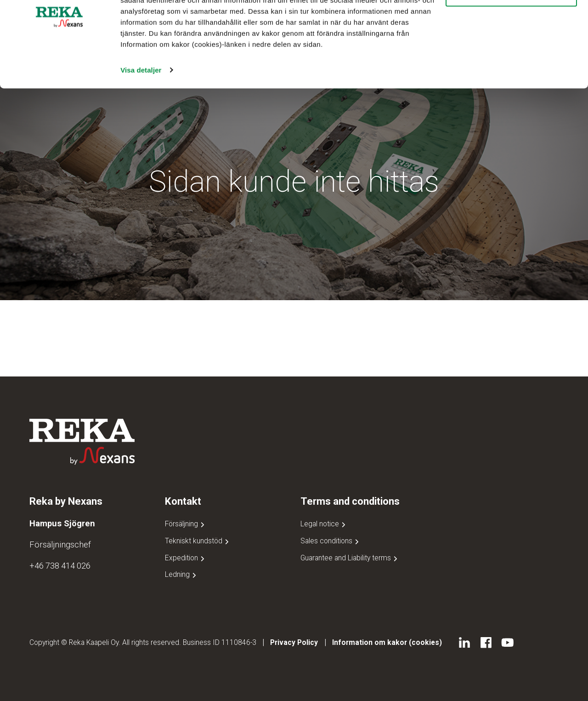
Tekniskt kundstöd (198, 541)
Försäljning (186, 524)
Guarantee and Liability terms (350, 558)
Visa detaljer (141, 125)
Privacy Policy (294, 642)
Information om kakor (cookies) (387, 642)
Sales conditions (331, 541)
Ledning (181, 574)
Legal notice (324, 524)
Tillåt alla (511, 23)
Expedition (186, 558)
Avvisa (511, 50)
